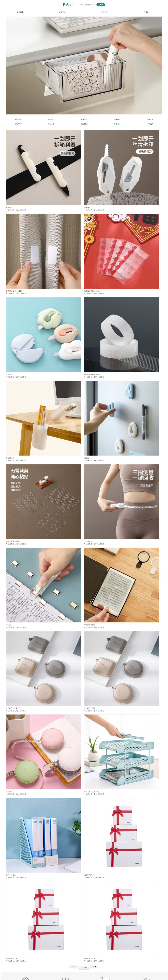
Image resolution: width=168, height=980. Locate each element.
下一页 (94, 966)
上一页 (74, 966)
